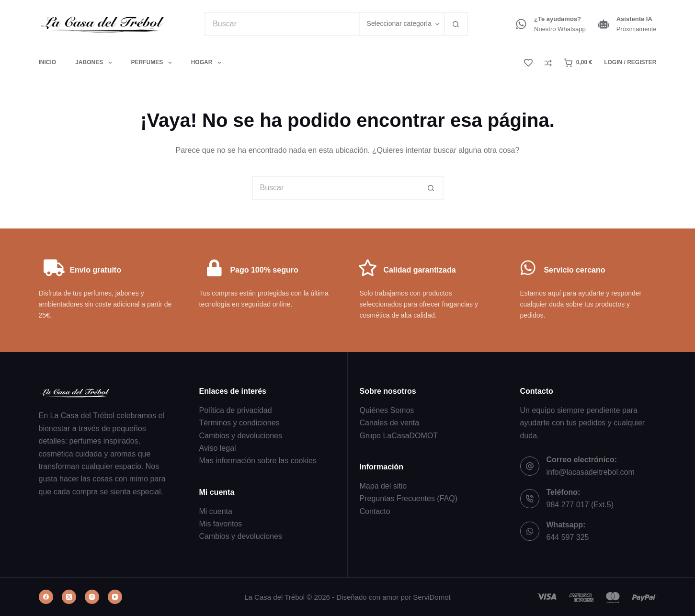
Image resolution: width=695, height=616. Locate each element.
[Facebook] (46, 597)
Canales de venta (390, 423)
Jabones (95, 63)
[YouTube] (115, 597)
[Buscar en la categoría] (401, 24)
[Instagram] (92, 597)
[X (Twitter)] (69, 597)
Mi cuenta (216, 511)
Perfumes (154, 63)
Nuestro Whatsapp (560, 29)
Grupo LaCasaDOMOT (399, 436)
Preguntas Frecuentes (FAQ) (409, 498)
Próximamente (637, 29)
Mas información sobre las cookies (258, 461)
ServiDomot (432, 597)
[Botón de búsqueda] (456, 24)
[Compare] (548, 63)
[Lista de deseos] (528, 63)
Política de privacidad (236, 410)
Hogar (206, 63)
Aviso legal (218, 448)
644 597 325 (568, 537)
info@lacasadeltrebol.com (591, 472)
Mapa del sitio (383, 486)
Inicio (48, 62)
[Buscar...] (281, 24)
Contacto (375, 511)
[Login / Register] (630, 63)
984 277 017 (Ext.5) (580, 505)
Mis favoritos (221, 524)
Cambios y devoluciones (241, 436)
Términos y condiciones (239, 423)
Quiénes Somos (387, 410)
